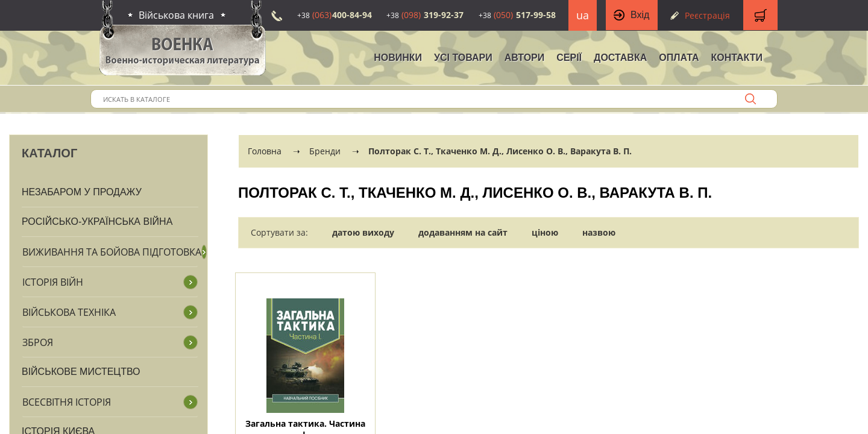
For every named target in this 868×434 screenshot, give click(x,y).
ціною (545, 232)
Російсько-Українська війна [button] (97, 222)
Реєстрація (707, 15)
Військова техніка (69, 312)
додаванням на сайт (463, 232)
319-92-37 (425, 15)
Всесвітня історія (67, 402)
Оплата (679, 58)
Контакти (737, 58)
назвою (599, 232)
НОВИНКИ (398, 58)
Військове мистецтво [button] (81, 372)
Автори (525, 58)
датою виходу (363, 232)
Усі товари (463, 58)
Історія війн (53, 282)
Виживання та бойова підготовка (112, 252)
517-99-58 (517, 15)
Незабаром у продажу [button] (82, 192)
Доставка (620, 58)
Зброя (38, 342)
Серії (569, 58)
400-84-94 (335, 15)
